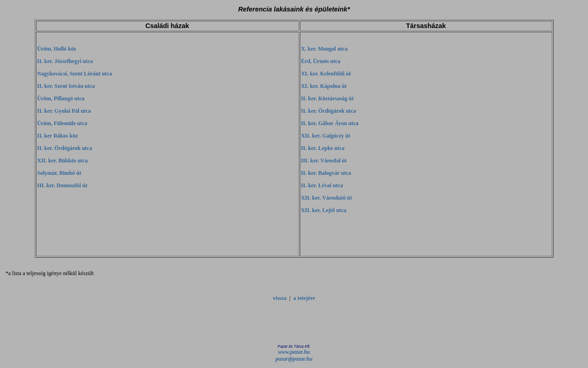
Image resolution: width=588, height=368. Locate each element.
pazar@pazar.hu (294, 359)
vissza (280, 298)
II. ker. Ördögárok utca (65, 148)
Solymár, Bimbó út (59, 173)
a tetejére (304, 298)
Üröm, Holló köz (57, 49)
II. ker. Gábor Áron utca (330, 123)
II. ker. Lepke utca (323, 148)
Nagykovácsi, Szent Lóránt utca (75, 74)
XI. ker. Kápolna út (324, 86)
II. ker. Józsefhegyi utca (65, 61)
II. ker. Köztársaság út (328, 98)
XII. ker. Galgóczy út (326, 136)
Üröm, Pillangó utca (61, 98)
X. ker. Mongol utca (324, 49)
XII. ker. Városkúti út (327, 198)
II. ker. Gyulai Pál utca (64, 111)
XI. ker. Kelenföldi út (326, 74)
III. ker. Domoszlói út (62, 185)
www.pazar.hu (294, 352)
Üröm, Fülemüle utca (62, 123)
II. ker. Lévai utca (322, 185)
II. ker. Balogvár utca (326, 173)
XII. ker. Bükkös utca (63, 161)
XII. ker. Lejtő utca (324, 210)
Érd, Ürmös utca (321, 61)
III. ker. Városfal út (324, 161)
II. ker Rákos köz (57, 136)
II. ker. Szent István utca (66, 86)
